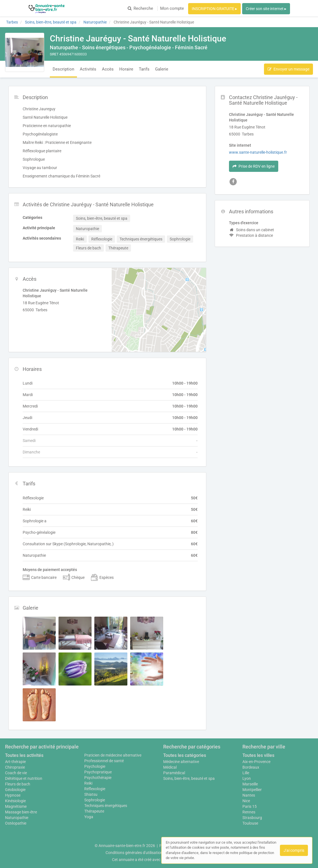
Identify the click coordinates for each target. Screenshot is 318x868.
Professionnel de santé (104, 761)
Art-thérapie (15, 762)
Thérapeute (94, 811)
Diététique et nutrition (24, 778)
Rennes (249, 812)
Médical (170, 767)
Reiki (88, 783)
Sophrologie (95, 800)
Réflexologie (95, 789)
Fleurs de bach (18, 784)
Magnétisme (16, 806)
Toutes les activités (24, 755)
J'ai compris (294, 850)
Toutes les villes (258, 755)
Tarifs (144, 69)
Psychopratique (98, 772)
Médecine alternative (181, 762)
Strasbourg (252, 818)
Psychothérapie (98, 778)
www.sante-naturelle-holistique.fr (258, 152)
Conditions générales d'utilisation (134, 853)
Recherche (140, 8)
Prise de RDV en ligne (254, 166)
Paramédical (174, 773)
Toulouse (250, 823)
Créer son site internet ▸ (266, 9)
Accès (108, 69)
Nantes (249, 795)
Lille (246, 773)
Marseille (250, 784)
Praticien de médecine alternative (113, 755)
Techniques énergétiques (106, 806)
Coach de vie (16, 773)
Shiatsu (91, 794)
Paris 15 (250, 806)
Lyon (247, 778)
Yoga (89, 817)
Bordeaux (251, 767)
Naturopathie (17, 818)
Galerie (162, 69)
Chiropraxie (15, 767)
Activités (88, 69)
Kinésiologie (15, 801)
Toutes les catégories (185, 755)
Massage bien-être (21, 812)
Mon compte (172, 8)
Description (63, 69)
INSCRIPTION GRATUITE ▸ (214, 9)
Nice (246, 801)
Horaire (126, 69)
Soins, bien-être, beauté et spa (189, 778)
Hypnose (13, 795)
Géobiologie (15, 790)
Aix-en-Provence (256, 762)
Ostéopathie (16, 823)
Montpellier (252, 790)
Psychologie (95, 766)
